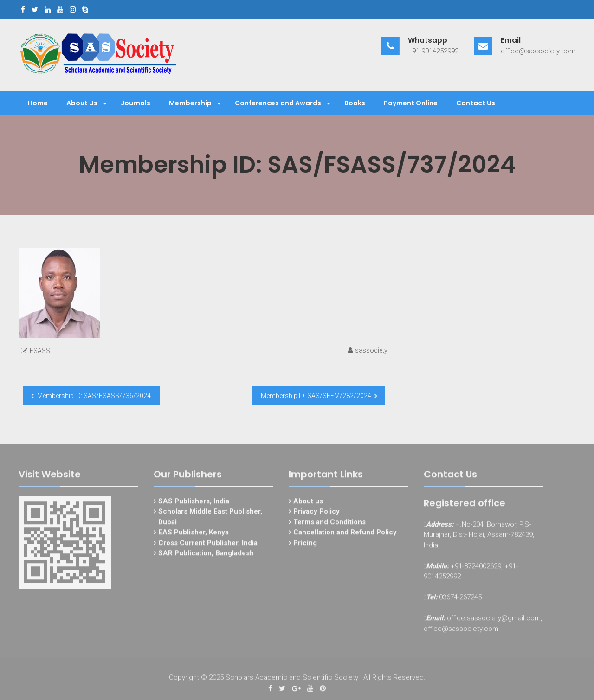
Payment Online (411, 103)
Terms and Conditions (329, 524)
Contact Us (476, 103)
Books (355, 103)
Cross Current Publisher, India (208, 545)
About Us (82, 103)
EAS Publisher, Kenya (194, 534)
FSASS (40, 351)
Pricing (305, 545)
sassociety (371, 350)
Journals (136, 103)
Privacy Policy (316, 513)
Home (38, 103)
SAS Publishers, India (194, 503)
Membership (190, 103)
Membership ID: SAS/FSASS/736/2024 (94, 396)
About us (308, 503)
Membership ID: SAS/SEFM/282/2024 (316, 396)
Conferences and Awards (278, 103)
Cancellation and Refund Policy (345, 534)
